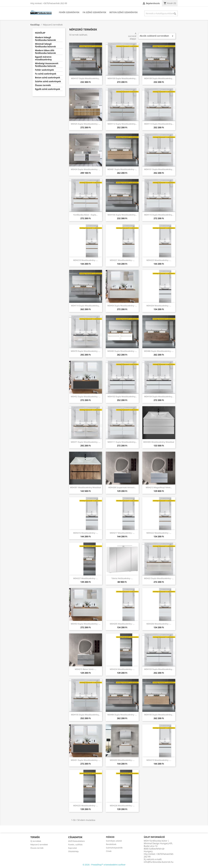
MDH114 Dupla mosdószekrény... (86, 306)
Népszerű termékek (39, 844)
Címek (109, 851)
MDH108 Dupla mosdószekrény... (159, 78)
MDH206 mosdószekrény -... (159, 624)
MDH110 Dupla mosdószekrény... (159, 215)
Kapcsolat (72, 848)
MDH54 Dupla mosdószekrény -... (122, 306)
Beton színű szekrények (124, 12)
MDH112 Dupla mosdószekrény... (122, 124)
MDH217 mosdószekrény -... (122, 533)
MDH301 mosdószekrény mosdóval (85, 487)
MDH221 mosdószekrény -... (122, 260)
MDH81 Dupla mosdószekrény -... (122, 169)
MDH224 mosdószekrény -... (122, 669)
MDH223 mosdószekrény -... (159, 260)
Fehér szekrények (69, 12)
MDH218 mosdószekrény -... (86, 260)
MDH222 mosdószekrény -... (159, 533)
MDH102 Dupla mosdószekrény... (122, 397)
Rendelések (111, 844)
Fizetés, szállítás (75, 844)
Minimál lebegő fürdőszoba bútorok (45, 45)
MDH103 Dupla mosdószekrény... (159, 669)
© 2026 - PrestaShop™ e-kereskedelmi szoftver (104, 865)
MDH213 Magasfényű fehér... (159, 487)
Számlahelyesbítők (114, 848)
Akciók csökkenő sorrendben (157, 36)
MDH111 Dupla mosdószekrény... (122, 442)
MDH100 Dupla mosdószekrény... (159, 715)
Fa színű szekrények (94, 12)
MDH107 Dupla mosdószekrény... (86, 78)
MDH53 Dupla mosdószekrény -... (86, 624)
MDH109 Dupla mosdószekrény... (122, 78)
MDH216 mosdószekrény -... (86, 533)
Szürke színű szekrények (48, 81)
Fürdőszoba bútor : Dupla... (85, 215)
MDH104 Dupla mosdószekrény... (159, 397)
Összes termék (43, 85)
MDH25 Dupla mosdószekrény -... (86, 124)
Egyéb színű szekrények (48, 89)
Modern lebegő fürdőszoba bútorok (45, 39)
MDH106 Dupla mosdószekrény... (122, 215)
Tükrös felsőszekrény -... (122, 578)
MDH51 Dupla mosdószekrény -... (86, 760)
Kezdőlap (40, 33)
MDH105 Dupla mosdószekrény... (86, 715)
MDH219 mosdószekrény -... (159, 760)
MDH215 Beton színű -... (86, 669)
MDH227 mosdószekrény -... (86, 578)
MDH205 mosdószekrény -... (122, 624)
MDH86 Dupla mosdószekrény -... (159, 351)
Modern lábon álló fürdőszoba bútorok (45, 52)
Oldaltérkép (73, 851)
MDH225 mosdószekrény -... (86, 806)
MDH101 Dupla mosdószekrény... (159, 169)
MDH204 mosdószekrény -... (159, 306)
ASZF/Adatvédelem (76, 841)
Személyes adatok (114, 841)
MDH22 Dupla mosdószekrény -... (159, 578)
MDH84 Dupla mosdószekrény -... (122, 715)
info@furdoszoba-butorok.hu (159, 862)
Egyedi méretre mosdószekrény (43, 58)
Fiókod (110, 837)
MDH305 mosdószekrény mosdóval (159, 442)
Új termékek (36, 841)
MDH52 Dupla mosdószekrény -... (86, 397)
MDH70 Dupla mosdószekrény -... (86, 351)
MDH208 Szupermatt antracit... (122, 487)
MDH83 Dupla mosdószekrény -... (122, 351)
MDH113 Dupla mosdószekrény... (159, 124)
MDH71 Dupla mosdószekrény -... (86, 442)
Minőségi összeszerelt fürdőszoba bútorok (47, 65)
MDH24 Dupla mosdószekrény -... (86, 169)
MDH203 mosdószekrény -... (122, 760)
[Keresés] (161, 13)
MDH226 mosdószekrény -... (122, 806)
